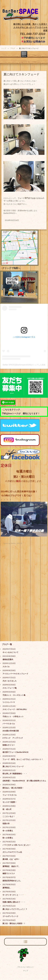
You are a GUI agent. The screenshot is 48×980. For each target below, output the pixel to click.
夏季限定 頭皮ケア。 (11, 866)
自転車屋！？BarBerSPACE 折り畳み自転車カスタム (24, 781)
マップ (26, 971)
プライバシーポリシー (25, 967)
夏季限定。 (7, 888)
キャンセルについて (10, 652)
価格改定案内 (8, 659)
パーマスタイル (9, 724)
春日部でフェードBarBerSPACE (15, 752)
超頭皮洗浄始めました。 (12, 881)
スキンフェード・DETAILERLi (15, 709)
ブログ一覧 (7, 644)
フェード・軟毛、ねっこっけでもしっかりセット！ (23, 759)
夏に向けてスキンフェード (13, 766)
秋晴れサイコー (9, 745)
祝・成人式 (7, 809)
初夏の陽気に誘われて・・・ (14, 902)
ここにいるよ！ (9, 816)
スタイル (6, 667)
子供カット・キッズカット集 (14, 695)
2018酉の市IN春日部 (11, 731)
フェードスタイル (10, 795)
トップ (4, 48)
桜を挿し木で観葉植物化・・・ (15, 774)
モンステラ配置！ (10, 802)
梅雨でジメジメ (9, 873)
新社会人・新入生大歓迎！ (13, 788)
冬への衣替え (8, 831)
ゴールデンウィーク (10, 916)
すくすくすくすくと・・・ (13, 895)
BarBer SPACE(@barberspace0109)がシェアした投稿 (24, 365)
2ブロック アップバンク (13, 738)
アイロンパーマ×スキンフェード (15, 674)
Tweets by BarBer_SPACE (13, 543)
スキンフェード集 (10, 688)
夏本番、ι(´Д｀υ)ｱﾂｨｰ (11, 859)
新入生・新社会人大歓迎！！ (14, 923)
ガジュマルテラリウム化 (12, 852)
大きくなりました (10, 681)
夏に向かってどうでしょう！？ (15, 909)
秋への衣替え (8, 838)
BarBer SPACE (21, 17)
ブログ (13, 48)
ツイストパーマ (9, 702)
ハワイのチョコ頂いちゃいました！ (17, 845)
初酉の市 (6, 824)
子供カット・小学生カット (13, 717)
